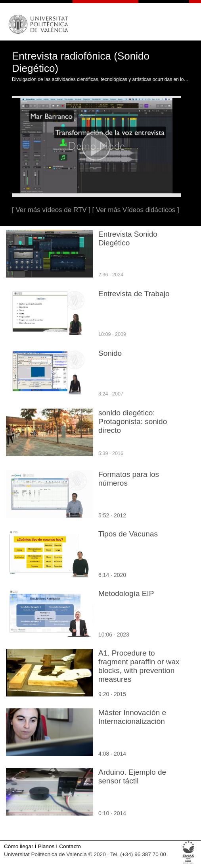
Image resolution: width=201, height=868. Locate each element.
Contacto (70, 846)
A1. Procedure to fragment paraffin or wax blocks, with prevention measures (139, 666)
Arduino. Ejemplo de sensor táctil (132, 776)
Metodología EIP (126, 593)
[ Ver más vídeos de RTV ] (51, 210)
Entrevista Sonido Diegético (128, 238)
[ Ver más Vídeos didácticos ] (136, 210)
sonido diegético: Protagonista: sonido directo (133, 421)
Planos (46, 846)
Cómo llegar (19, 846)
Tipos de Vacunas (128, 534)
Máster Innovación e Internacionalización (132, 717)
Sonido (110, 353)
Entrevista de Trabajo (134, 294)
